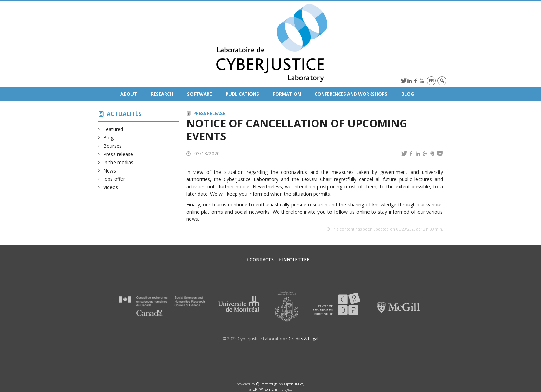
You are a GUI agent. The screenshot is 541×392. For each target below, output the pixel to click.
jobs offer (114, 179)
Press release (118, 154)
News (110, 171)
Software (199, 94)
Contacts (262, 260)
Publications (242, 94)
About (129, 94)
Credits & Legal (304, 339)
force (270, 384)
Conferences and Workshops (351, 94)
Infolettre (296, 260)
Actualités (124, 114)
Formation (287, 94)
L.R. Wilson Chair (266, 389)
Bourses (113, 146)
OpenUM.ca (294, 384)
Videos (111, 187)
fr (431, 81)
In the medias (119, 162)
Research (162, 94)
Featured (113, 129)
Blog (408, 94)
